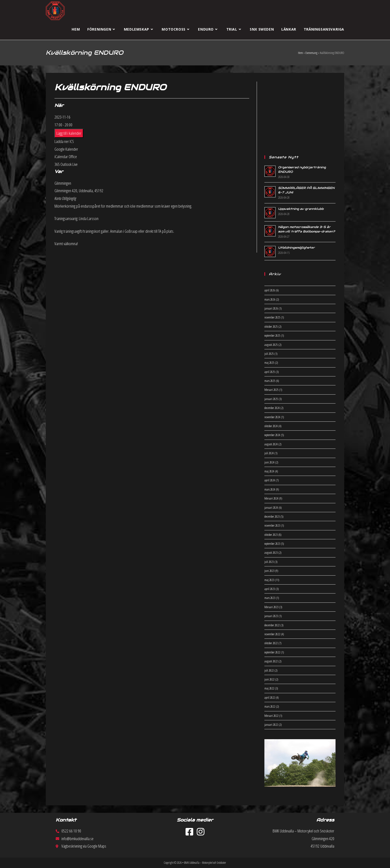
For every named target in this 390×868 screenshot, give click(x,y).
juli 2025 (269, 354)
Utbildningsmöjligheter (296, 248)
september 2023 (272, 544)
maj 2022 (269, 688)
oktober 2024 (271, 426)
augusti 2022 (271, 661)
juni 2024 (269, 462)
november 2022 (272, 634)
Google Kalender (66, 149)
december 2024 (272, 408)
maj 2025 (269, 363)
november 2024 (272, 417)
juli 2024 (269, 453)
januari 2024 (271, 507)
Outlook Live (69, 164)
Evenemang (311, 53)
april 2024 (270, 480)
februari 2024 (271, 498)
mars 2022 (270, 706)
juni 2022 (269, 679)
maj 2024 (269, 471)
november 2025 (272, 317)
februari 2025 (271, 390)
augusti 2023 (271, 552)
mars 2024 (270, 489)
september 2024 (272, 435)
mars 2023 (270, 598)
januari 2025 (271, 399)
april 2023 (270, 589)
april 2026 (270, 290)
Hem (300, 53)
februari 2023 (271, 607)
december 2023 (272, 516)
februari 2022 (271, 716)
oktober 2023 (271, 535)
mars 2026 (270, 299)
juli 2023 (269, 562)
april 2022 (270, 697)
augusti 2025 (271, 345)
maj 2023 (269, 580)
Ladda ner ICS (64, 141)
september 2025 (272, 335)
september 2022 (272, 652)
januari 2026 (271, 308)
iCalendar (61, 157)
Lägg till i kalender (69, 133)
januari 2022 (271, 725)
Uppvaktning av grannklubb (301, 209)
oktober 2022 (271, 643)
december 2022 (272, 625)
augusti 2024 (271, 444)
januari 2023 (271, 616)
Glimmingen (63, 183)
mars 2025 (270, 381)
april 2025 (270, 372)
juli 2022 (269, 670)
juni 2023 (269, 571)
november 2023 (272, 525)
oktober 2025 (271, 326)
